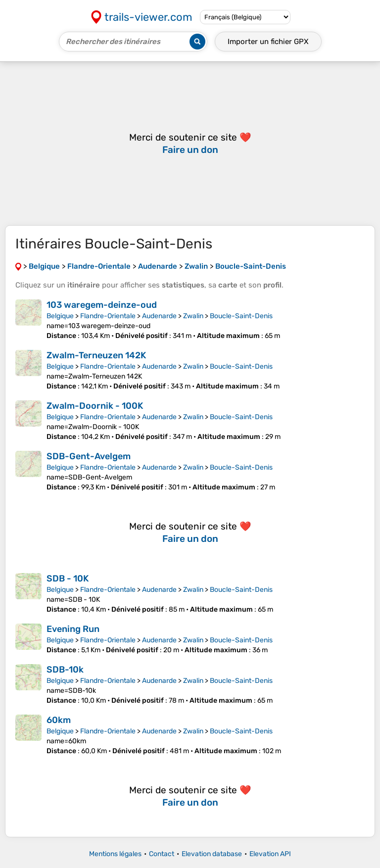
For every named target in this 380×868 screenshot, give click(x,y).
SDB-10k (65, 670)
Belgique (60, 316)
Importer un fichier (268, 42)
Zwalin (193, 316)
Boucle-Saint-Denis (241, 316)
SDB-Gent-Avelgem (89, 456)
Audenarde (159, 316)
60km (59, 720)
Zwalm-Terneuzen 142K (96, 355)
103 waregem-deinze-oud (102, 305)
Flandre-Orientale (108, 316)
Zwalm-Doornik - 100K (95, 406)
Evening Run (73, 629)
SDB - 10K (68, 579)
